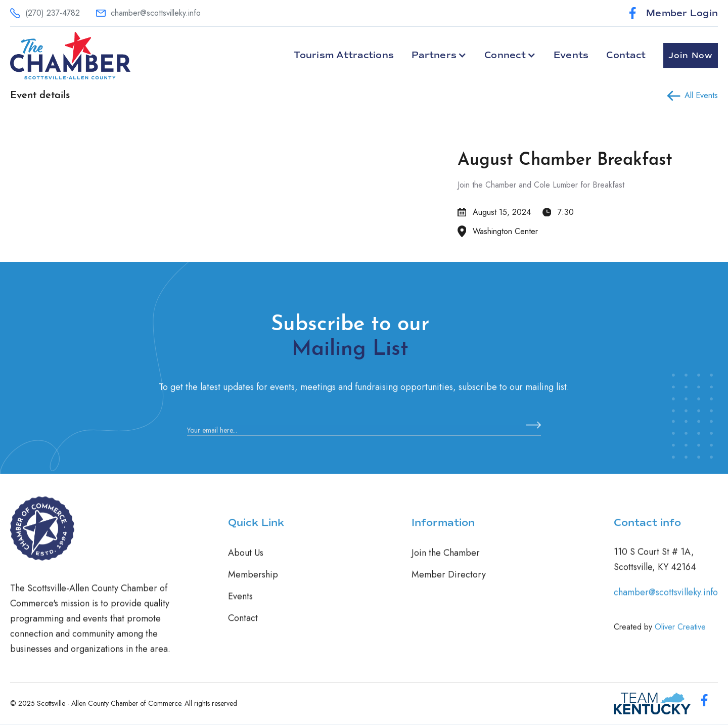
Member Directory (449, 583)
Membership (253, 583)
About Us (246, 561)
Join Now (691, 56)
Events (571, 55)
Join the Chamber (446, 561)
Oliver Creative (680, 635)
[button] (439, 55)
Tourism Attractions (344, 55)
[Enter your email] (364, 439)
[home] (70, 56)
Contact (626, 55)
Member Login (682, 13)
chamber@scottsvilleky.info (666, 601)
